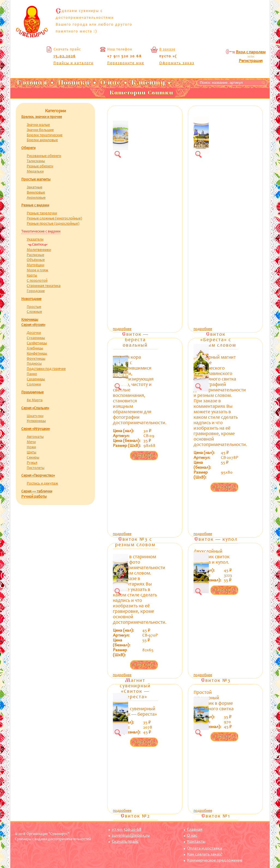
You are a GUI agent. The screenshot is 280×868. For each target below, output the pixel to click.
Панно (32, 374)
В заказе (167, 50)
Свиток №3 (216, 681)
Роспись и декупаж (42, 484)
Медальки (35, 172)
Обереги (28, 148)
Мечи (31, 442)
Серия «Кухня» (33, 325)
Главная (195, 830)
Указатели (35, 240)
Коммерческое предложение (215, 860)
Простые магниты (36, 180)
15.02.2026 (65, 57)
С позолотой (37, 281)
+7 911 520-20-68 (127, 830)
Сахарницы (36, 379)
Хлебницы (35, 349)
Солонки (34, 385)
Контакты (196, 842)
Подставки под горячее (46, 369)
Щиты (31, 453)
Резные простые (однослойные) (53, 224)
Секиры (33, 458)
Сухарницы (36, 338)
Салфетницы (37, 343)
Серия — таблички (37, 492)
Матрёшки (35, 265)
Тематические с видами (41, 232)
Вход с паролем (251, 52)
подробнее (122, 329)
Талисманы (36, 161)
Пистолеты (36, 468)
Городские (36, 291)
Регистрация (251, 61)
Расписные (35, 255)
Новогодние (31, 299)
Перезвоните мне (126, 63)
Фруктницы (36, 359)
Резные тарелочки (42, 213)
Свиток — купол (216, 540)
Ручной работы (34, 497)
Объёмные (36, 260)
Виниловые (36, 193)
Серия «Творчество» (38, 476)
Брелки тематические (45, 135)
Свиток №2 (135, 816)
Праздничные (32, 393)
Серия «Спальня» (35, 408)
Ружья (32, 463)
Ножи (31, 447)
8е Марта (35, 400)
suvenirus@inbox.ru (131, 836)
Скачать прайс (125, 842)
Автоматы (35, 437)
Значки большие (40, 130)
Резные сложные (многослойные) (54, 219)
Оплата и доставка (204, 848)
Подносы (34, 364)
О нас (192, 836)
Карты (32, 276)
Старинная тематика (44, 286)
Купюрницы (36, 421)
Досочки (34, 333)
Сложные (34, 312)
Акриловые (36, 198)
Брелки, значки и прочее (42, 117)
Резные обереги (40, 167)
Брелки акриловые (42, 140)
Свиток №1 (216, 816)
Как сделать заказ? (205, 854)
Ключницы (30, 320)
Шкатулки (35, 416)
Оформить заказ (177, 63)
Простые (34, 307)
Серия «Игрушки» (36, 429)
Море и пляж (37, 270)
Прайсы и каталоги (73, 63)
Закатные (34, 188)
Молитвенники (39, 250)
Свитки (38, 245)
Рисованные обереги (44, 156)
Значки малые (38, 125)
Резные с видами (35, 206)
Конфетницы (37, 354)
